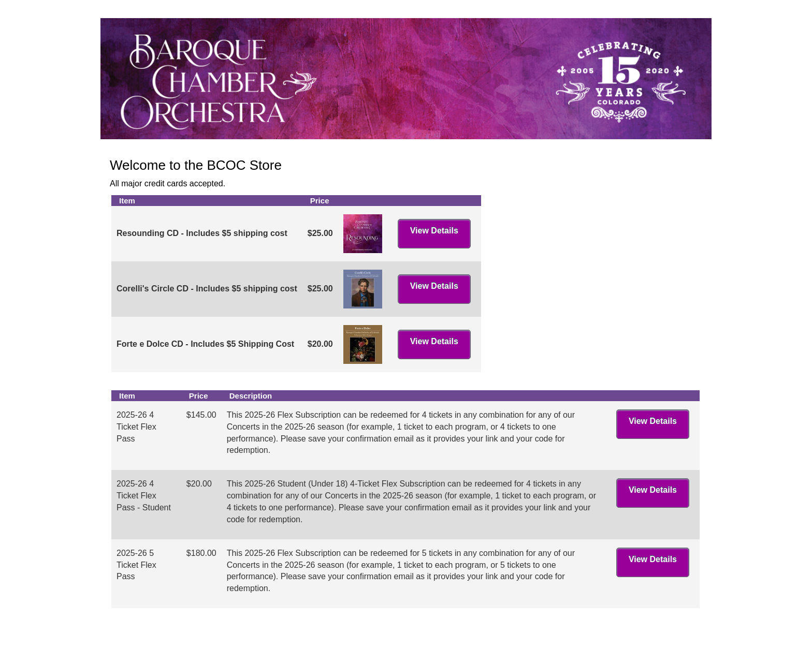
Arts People (465, 645)
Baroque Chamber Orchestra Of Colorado (190, 633)
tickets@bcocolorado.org (655, 633)
